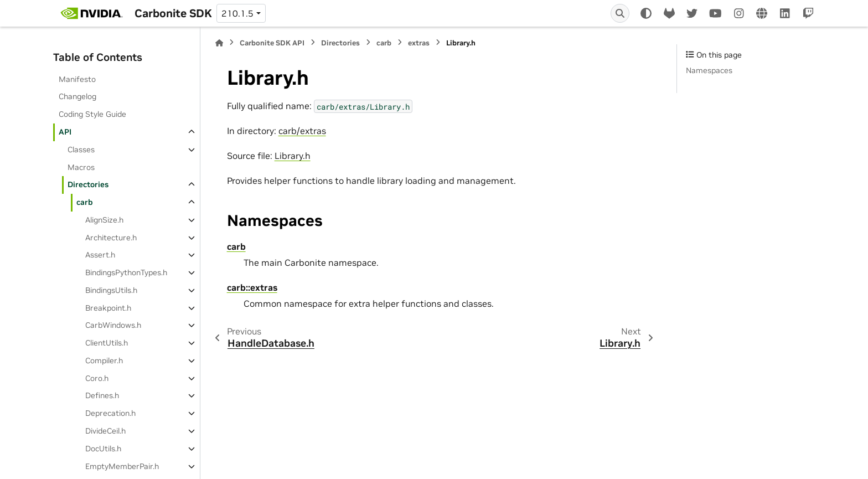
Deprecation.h (110, 413)
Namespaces (709, 70)
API (65, 132)
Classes (81, 150)
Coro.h (97, 378)
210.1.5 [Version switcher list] (237, 13)
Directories (88, 184)
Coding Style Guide (92, 114)
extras (419, 43)
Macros (81, 167)
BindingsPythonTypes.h (126, 272)
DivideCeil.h (105, 431)
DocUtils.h (103, 449)
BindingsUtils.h (111, 290)
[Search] (620, 13)
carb (85, 202)
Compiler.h (104, 360)
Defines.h (102, 395)
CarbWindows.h (113, 325)
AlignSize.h (104, 220)
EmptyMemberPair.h (122, 466)
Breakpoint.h (108, 308)
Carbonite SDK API (272, 43)
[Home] (219, 43)
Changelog (77, 96)
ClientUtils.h (107, 343)
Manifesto (77, 79)
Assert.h (100, 255)
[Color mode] (646, 13)
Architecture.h (111, 238)
